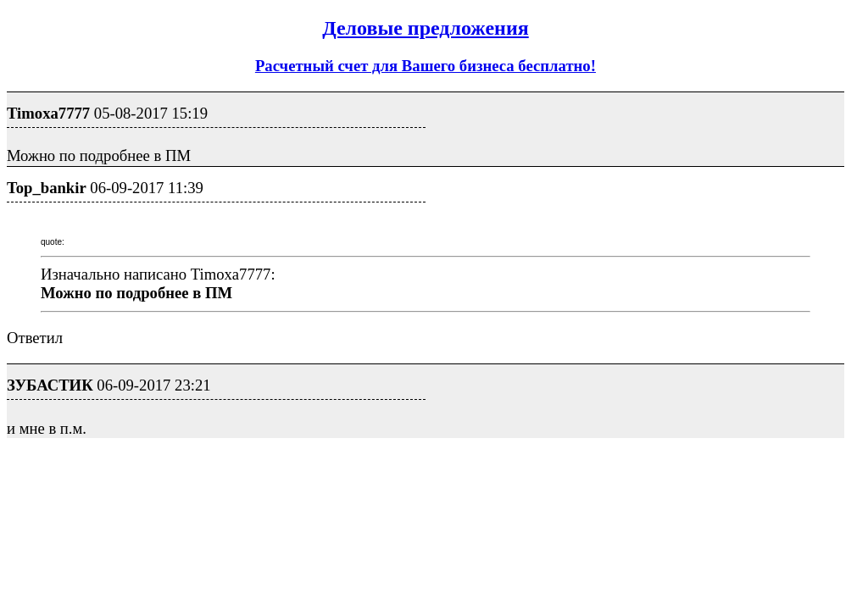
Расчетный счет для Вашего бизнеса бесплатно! (426, 66)
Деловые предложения (426, 28)
